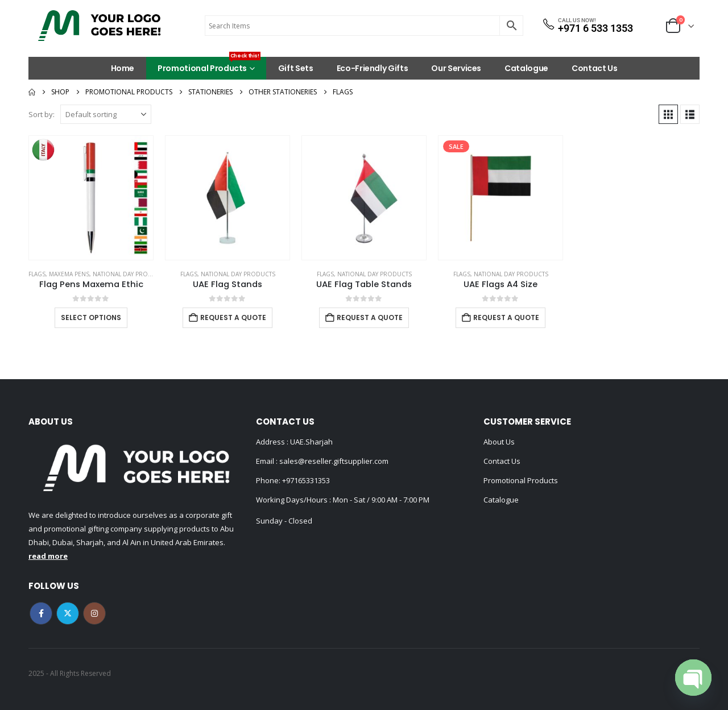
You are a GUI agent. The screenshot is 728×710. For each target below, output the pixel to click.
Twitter (68, 613)
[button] (668, 114)
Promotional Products (209, 65)
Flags (37, 274)
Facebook (41, 613)
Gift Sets (296, 68)
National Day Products (130, 274)
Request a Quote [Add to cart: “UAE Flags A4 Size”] (506, 317)
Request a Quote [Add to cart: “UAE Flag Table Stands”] (370, 317)
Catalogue (526, 68)
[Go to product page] (91, 198)
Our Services (456, 68)
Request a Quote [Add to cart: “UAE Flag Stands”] (233, 317)
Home (123, 68)
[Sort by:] (106, 114)
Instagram (94, 613)
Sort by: (42, 114)
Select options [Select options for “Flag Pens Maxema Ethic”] (91, 317)
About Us (499, 442)
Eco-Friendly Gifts (373, 68)
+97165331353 (306, 480)
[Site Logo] (100, 26)
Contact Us (595, 68)
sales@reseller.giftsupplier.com (333, 461)
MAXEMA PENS (69, 274)
